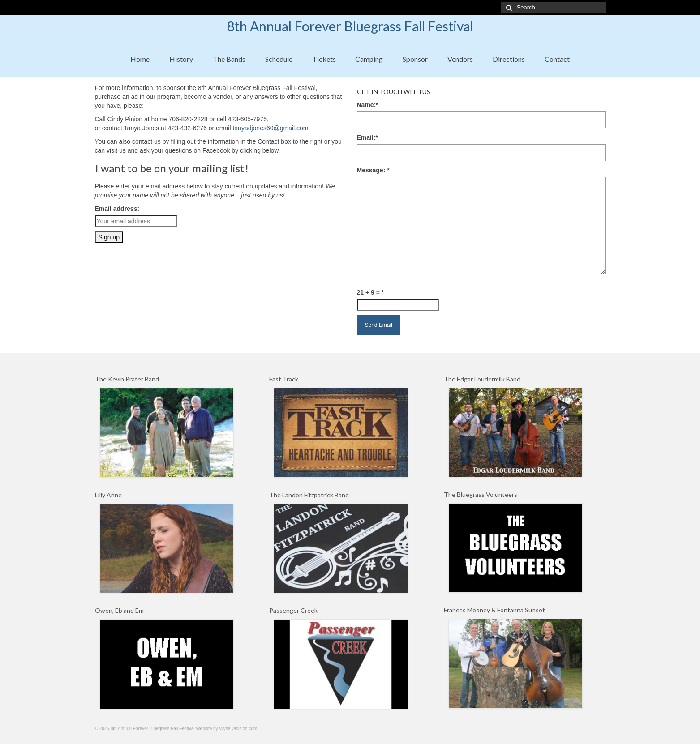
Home (140, 59)
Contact (557, 59)
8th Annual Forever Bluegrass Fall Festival (350, 26)
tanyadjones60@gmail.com (270, 128)
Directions (509, 59)
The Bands (229, 59)
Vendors (460, 59)
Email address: (117, 209)
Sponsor (415, 59)
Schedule (279, 59)
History (181, 59)
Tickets (324, 59)
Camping (369, 59)
